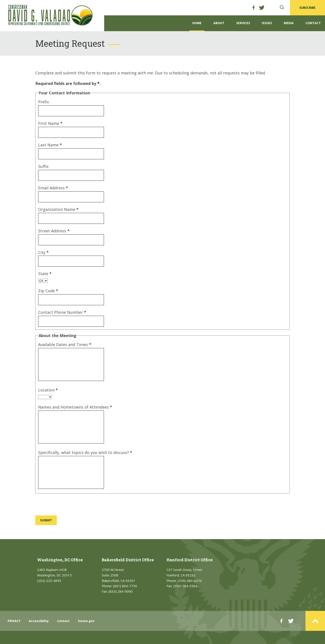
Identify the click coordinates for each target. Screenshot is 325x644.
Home (197, 23)
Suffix (43, 166)
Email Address (53, 188)
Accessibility (39, 621)
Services (243, 23)
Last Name (50, 145)
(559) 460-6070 (190, 581)
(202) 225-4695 (49, 581)
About (219, 23)
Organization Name (58, 209)
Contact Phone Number (62, 312)
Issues (267, 23)
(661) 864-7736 (125, 586)
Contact (313, 23)
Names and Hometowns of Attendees (75, 407)
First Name (50, 123)
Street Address (54, 231)
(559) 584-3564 (185, 586)
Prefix (44, 102)
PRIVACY (14, 621)
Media (289, 23)
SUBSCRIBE (307, 8)
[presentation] (69, 505)
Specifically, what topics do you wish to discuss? (85, 452)
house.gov (86, 621)
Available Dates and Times (65, 344)
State (45, 274)
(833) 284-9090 (121, 591)
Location (48, 390)
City (43, 252)
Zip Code (48, 291)
